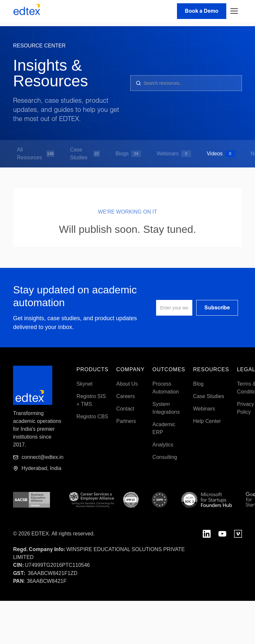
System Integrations (166, 408)
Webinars (204, 409)
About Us (127, 384)
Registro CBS (92, 417)
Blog (198, 384)
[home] (27, 11)
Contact (125, 409)
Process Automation (166, 388)
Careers (126, 396)
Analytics (163, 445)
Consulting (165, 457)
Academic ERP (164, 428)
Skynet (84, 384)
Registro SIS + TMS (91, 400)
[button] (234, 11)
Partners (126, 421)
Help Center (207, 421)
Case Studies (208, 396)
